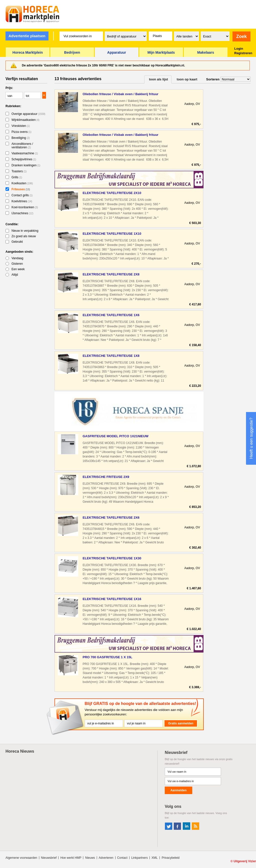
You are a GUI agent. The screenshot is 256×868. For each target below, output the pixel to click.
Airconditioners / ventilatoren (22, 146)
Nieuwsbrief (49, 858)
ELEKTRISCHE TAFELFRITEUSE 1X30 (112, 558)
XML (155, 858)
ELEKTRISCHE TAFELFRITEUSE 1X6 (111, 315)
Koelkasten (22, 183)
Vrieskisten (21, 126)
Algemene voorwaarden (21, 858)
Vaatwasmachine (25, 153)
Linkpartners (139, 858)
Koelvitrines (22, 201)
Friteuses (21, 189)
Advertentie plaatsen (27, 36)
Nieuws (90, 858)
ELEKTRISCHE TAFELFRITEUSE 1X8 (111, 356)
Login (239, 49)
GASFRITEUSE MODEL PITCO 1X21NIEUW (115, 436)
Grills (17, 177)
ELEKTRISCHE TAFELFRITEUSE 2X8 (111, 274)
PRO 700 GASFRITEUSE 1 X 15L (107, 657)
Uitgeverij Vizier (245, 861)
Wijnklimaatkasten (25, 120)
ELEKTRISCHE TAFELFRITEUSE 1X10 (112, 234)
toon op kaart (187, 79)
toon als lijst (158, 79)
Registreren (243, 53)
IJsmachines (22, 213)
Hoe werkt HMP (71, 858)
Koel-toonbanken (25, 207)
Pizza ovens (21, 132)
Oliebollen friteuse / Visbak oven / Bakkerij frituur (120, 94)
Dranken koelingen (26, 165)
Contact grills (22, 195)
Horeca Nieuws (20, 751)
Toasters (19, 171)
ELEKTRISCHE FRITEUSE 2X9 (106, 477)
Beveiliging (21, 138)
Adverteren (106, 858)
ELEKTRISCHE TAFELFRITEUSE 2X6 (111, 518)
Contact (122, 858)
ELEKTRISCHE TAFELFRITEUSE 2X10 (112, 193)
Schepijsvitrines (24, 159)
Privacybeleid (171, 858)
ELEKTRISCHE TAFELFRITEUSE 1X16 (112, 599)
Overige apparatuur (28, 114)
